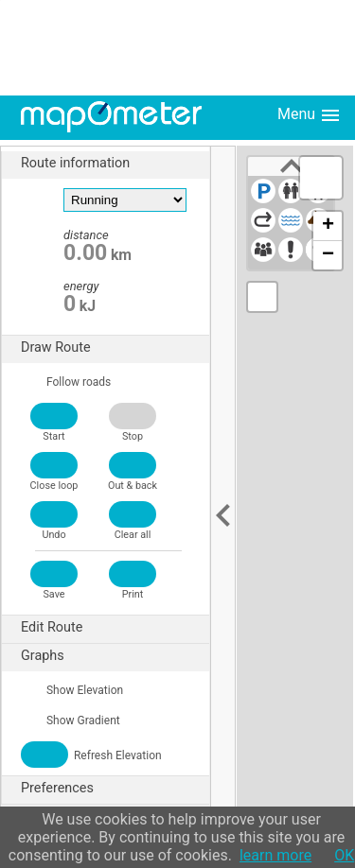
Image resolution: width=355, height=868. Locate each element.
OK (344, 855)
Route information (115, 164)
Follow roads (66, 382)
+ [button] (328, 226)
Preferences (115, 789)
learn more (275, 855)
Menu (310, 115)
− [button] (328, 255)
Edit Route (115, 628)
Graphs (115, 656)
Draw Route (115, 348)
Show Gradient (71, 720)
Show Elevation (72, 690)
